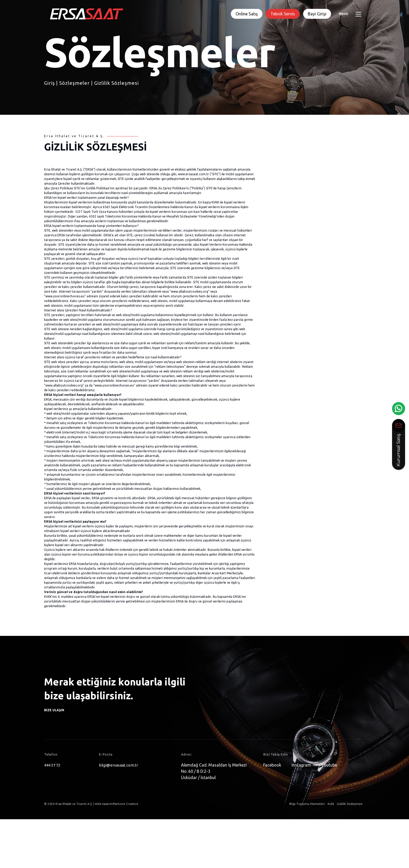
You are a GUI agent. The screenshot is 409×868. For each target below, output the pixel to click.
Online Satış (247, 14)
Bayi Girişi (317, 14)
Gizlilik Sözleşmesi (116, 83)
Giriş (49, 83)
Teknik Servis (283, 14)
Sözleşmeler (74, 83)
